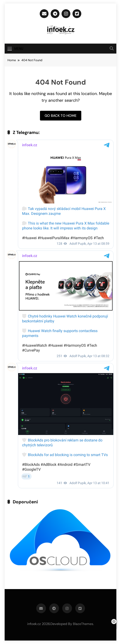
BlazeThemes (83, 624)
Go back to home (61, 116)
